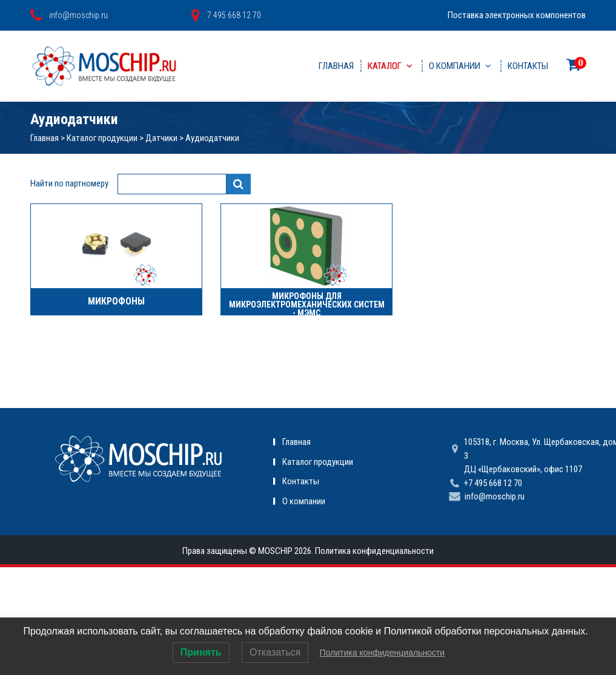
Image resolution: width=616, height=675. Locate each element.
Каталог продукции (102, 138)
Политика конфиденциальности (374, 551)
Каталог (385, 66)
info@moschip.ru (495, 496)
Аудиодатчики (212, 138)
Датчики (161, 138)
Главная (336, 66)
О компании (455, 66)
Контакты (528, 66)
